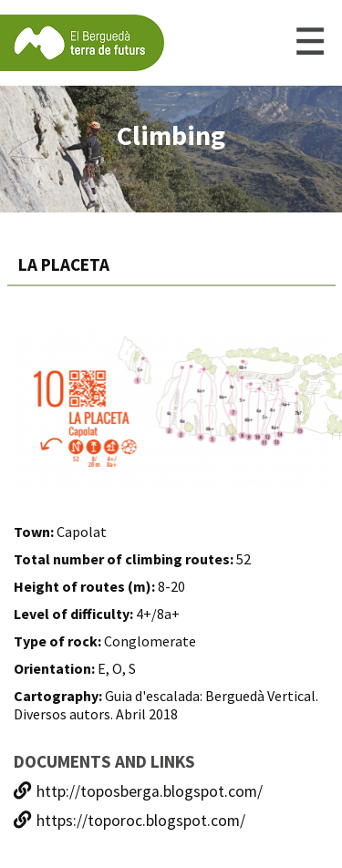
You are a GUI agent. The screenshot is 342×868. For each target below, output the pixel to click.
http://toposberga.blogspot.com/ (138, 791)
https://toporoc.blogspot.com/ (130, 821)
